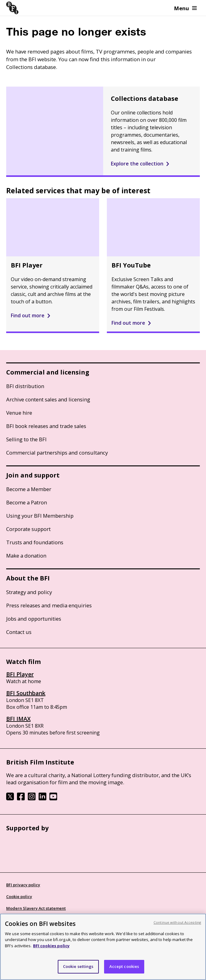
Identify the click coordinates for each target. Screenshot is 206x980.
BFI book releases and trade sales (46, 426)
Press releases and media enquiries (49, 605)
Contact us (19, 632)
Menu (185, 8)
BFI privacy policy (23, 885)
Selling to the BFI (26, 439)
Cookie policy (19, 897)
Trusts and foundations (35, 542)
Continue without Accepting (177, 922)
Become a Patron (27, 502)
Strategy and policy (29, 592)
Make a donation (26, 556)
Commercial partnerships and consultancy (57, 453)
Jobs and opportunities (34, 619)
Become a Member (29, 489)
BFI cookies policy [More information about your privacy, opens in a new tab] (51, 946)
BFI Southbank (26, 693)
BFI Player (20, 674)
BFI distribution (25, 386)
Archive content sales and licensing (48, 399)
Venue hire (19, 413)
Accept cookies (124, 966)
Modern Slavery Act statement (36, 908)
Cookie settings (78, 966)
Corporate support (28, 529)
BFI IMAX (18, 719)
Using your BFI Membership (40, 516)
